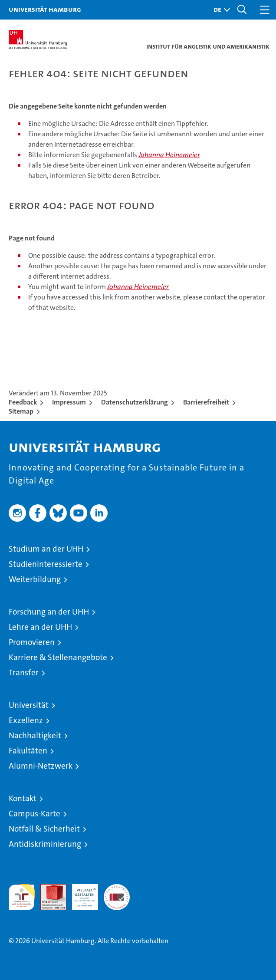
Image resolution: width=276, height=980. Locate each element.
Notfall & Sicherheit (44, 829)
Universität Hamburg (45, 9)
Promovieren (32, 642)
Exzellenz (26, 720)
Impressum (69, 402)
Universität (29, 705)
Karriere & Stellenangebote (58, 657)
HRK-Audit (80, 893)
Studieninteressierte (46, 564)
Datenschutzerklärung (135, 402)
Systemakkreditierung (117, 889)
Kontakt (23, 798)
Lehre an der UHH (40, 627)
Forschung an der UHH (49, 612)
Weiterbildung (35, 579)
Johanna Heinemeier (169, 155)
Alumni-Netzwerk (41, 766)
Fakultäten (28, 751)
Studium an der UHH (46, 549)
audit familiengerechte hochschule (22, 897)
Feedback (23, 402)
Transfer (24, 673)
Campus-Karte (34, 814)
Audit (49, 889)
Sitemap (21, 411)
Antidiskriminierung (45, 844)
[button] (220, 10)
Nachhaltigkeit (35, 735)
